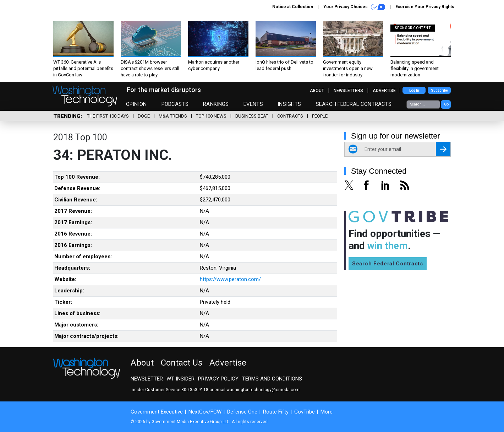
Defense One (242, 412)
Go (446, 104)
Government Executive (157, 412)
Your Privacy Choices (354, 7)
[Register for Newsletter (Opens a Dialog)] (443, 149)
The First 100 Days (108, 116)
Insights (289, 104)
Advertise (384, 91)
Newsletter (147, 379)
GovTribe (305, 412)
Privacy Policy (218, 379)
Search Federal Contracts (354, 104)
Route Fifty (276, 412)
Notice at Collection (293, 7)
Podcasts (175, 104)
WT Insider (180, 379)
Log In (414, 90)
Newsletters (348, 91)
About (317, 91)
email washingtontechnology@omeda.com (257, 390)
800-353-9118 (195, 390)
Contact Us (182, 363)
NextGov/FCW (205, 412)
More (327, 412)
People (320, 116)
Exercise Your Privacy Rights (425, 7)
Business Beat (252, 116)
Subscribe (439, 90)
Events (253, 104)
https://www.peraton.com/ (230, 279)
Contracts (290, 116)
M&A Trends (173, 116)
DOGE (144, 116)
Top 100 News (211, 116)
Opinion (136, 104)
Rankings (216, 104)
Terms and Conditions (272, 379)
